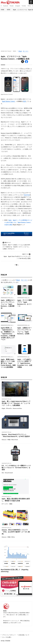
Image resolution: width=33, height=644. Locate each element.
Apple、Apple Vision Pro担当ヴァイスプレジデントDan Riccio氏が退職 (17, 256)
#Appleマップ (21, 225)
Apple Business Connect (9, 101)
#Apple (20, 51)
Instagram (18, 6)
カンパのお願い (7, 637)
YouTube (24, 6)
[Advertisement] (16, 29)
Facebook (6, 6)
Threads (12, 6)
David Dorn (27, 195)
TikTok (29, 6)
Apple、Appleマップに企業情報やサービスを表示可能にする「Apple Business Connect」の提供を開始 (18, 222)
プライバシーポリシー (9, 635)
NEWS (9, 10)
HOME (2, 10)
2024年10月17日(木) (6, 51)
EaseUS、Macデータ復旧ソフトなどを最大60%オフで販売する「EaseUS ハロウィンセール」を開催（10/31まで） (16, 246)
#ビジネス (26, 51)
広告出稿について (24, 635)
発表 (24, 101)
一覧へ (16, 265)
